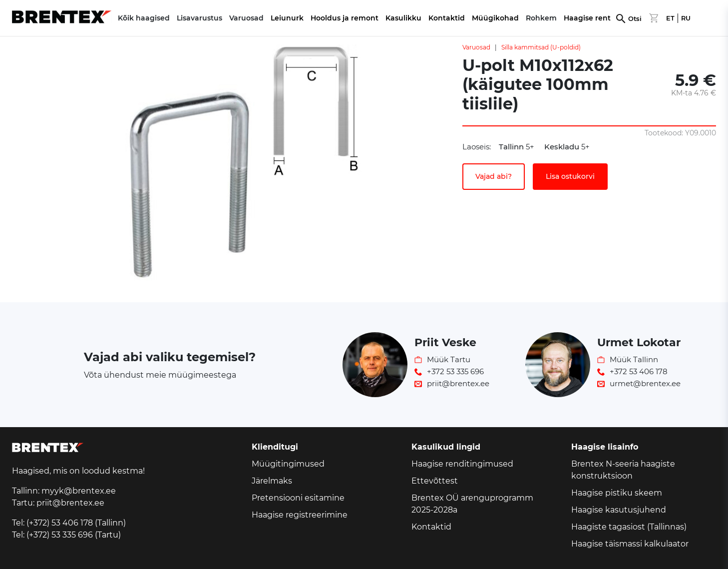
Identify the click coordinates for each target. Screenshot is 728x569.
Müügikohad (495, 18)
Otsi (635, 19)
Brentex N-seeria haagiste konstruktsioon (623, 470)
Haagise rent (587, 18)
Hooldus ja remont (345, 18)
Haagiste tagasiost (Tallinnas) (629, 527)
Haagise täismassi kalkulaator (630, 544)
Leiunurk (287, 18)
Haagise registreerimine (300, 515)
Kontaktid (447, 18)
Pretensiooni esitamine (298, 498)
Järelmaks (272, 481)
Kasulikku (403, 18)
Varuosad (476, 47)
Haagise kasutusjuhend (619, 510)
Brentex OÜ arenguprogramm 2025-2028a (472, 504)
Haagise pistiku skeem (617, 493)
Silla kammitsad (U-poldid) (541, 47)
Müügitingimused (288, 464)
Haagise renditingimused (462, 464)
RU (686, 18)
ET (670, 18)
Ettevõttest (435, 481)
